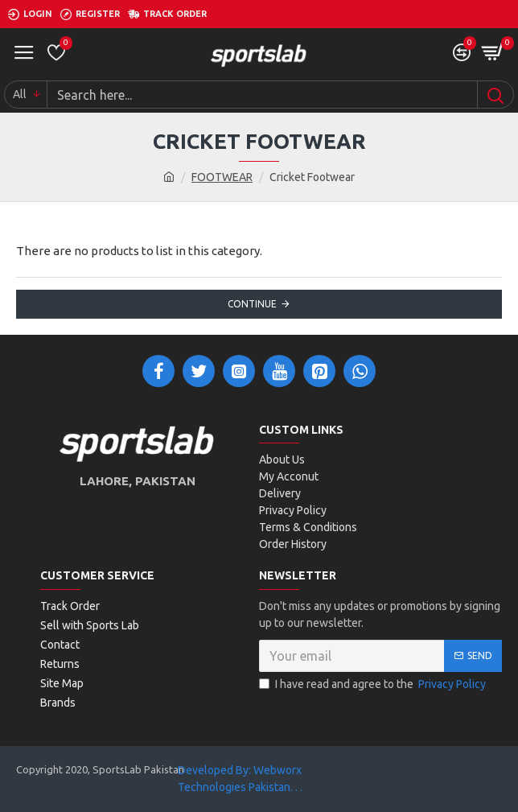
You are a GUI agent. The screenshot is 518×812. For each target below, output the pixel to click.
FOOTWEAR (222, 177)
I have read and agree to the (374, 684)
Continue (252, 304)
